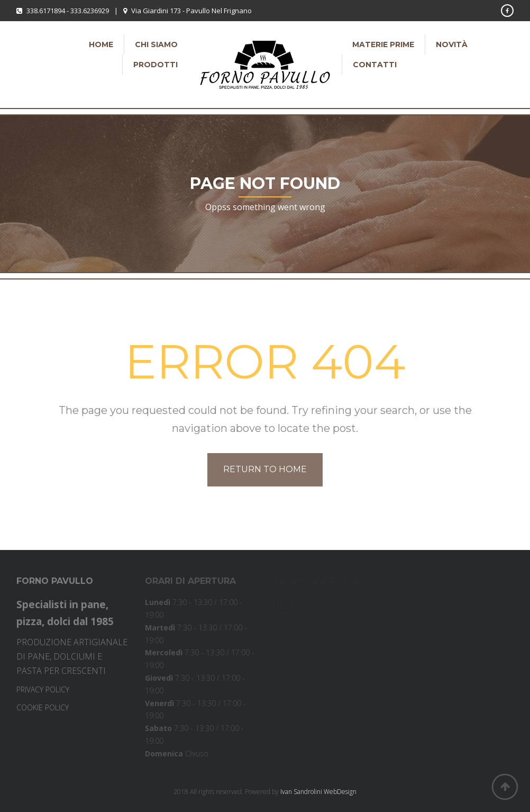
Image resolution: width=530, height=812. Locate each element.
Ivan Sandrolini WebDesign (318, 792)
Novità (452, 44)
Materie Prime (383, 44)
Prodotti (156, 65)
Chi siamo (156, 44)
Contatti (375, 65)
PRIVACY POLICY (43, 689)
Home (101, 44)
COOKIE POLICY (43, 707)
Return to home (265, 469)
